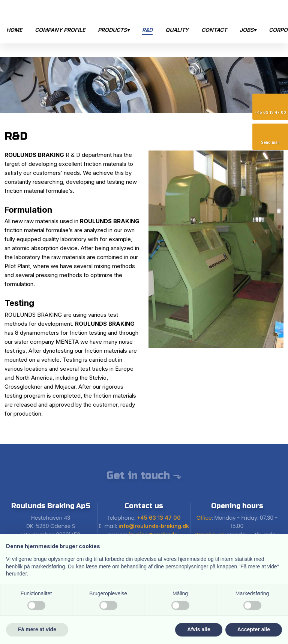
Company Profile (60, 30)
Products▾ (114, 30)
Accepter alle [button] (254, 629)
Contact (214, 30)
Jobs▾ (248, 30)
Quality (177, 30)
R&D (147, 30)
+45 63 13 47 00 (159, 518)
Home (14, 30)
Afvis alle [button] (199, 629)
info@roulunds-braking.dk (154, 526)
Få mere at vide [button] (37, 629)
